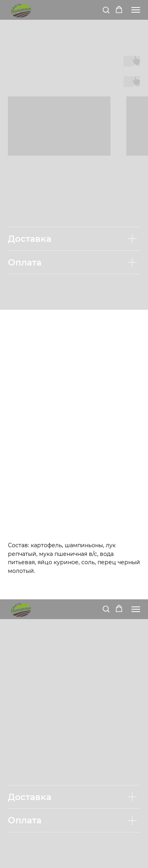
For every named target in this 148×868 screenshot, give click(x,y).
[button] (106, 10)
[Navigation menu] (136, 10)
